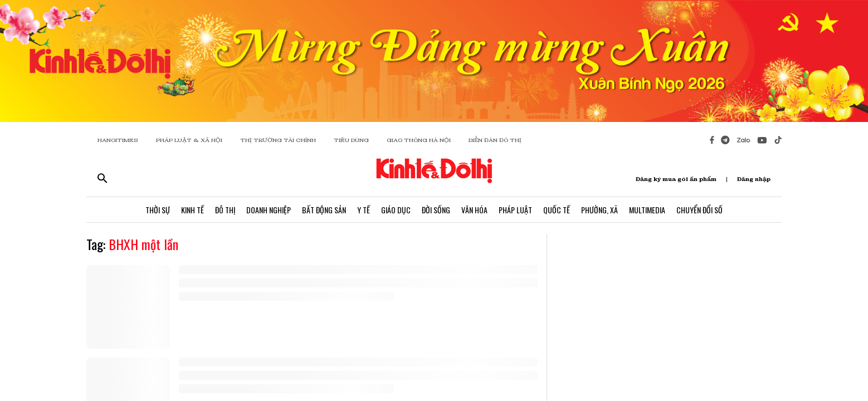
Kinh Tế (192, 210)
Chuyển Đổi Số (699, 210)
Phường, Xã (599, 210)
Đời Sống (436, 210)
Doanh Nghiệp (269, 210)
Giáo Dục (396, 210)
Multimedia (647, 210)
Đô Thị (225, 210)
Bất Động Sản (324, 210)
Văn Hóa (474, 210)
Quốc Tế (557, 210)
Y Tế (364, 210)
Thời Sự (158, 210)
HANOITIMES (118, 140)
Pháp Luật (515, 210)
